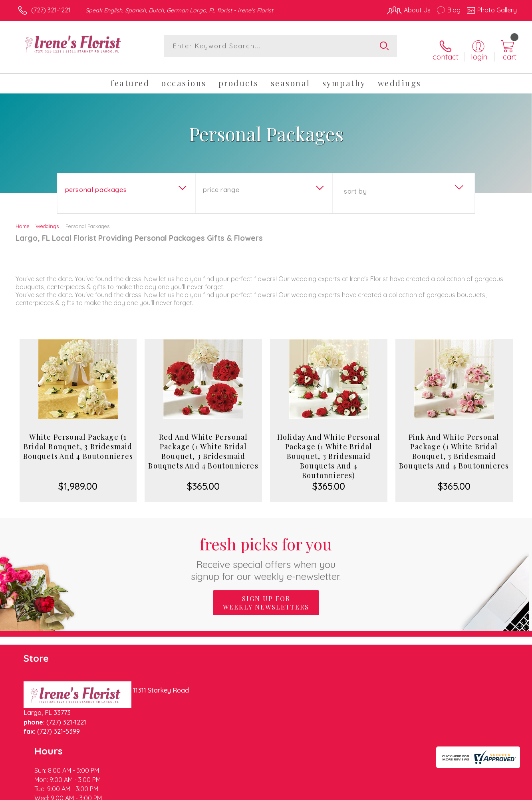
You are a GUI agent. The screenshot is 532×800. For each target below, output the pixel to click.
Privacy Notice (389, 792)
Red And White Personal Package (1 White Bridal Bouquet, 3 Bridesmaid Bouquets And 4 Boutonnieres (203, 445)
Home (23, 220)
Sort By (355, 185)
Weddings (47, 220)
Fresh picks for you (266, 551)
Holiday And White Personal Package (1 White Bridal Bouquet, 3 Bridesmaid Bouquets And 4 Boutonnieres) (329, 450)
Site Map (495, 792)
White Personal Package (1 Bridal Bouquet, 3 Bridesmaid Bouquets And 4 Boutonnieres (78, 440)
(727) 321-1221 (51, 10)
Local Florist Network (446, 792)
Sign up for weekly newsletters (266, 596)
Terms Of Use (342, 792)
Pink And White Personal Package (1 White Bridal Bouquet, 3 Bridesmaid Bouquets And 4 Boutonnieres (454, 445)
